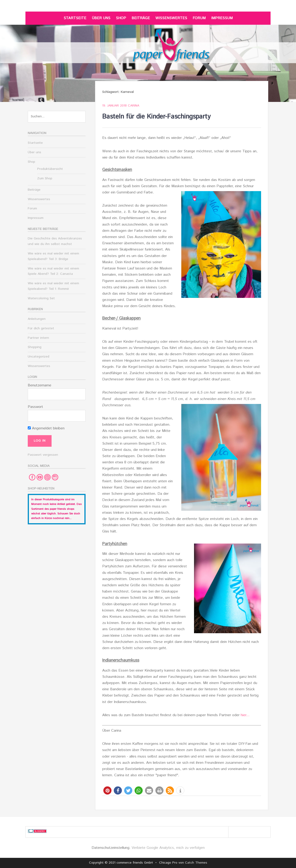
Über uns (101, 18)
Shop (121, 18)
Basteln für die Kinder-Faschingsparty (156, 117)
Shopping (35, 347)
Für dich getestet (41, 328)
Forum (199, 18)
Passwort (35, 407)
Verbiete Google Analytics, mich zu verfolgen (168, 848)
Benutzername (40, 385)
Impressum (222, 18)
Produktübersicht (50, 169)
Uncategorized (39, 357)
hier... (245, 715)
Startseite (75, 18)
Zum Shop (45, 178)
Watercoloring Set (41, 298)
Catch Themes (196, 863)
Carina (134, 106)
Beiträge (141, 18)
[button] (107, 790)
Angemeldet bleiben (46, 428)
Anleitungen (37, 319)
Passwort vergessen (43, 455)
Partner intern (38, 338)
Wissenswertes (171, 18)
